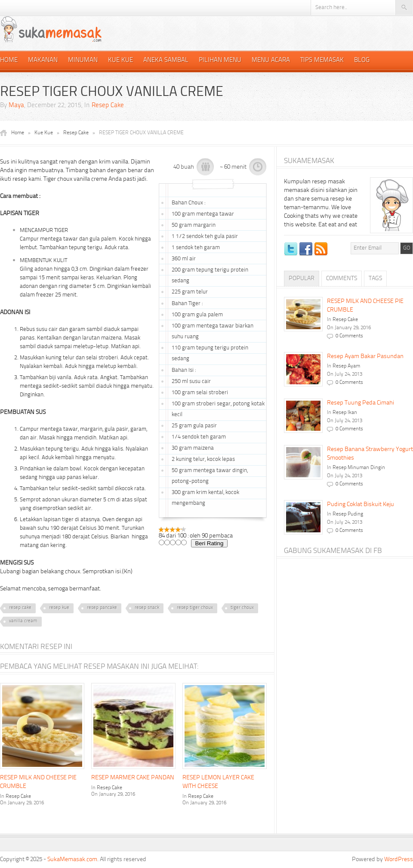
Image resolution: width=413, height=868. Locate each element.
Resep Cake (108, 106)
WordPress (399, 859)
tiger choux (242, 608)
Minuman (83, 60)
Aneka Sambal (166, 60)
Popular (302, 278)
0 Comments (349, 336)
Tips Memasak (322, 60)
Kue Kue (120, 60)
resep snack (147, 608)
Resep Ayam (346, 366)
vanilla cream (23, 621)
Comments (342, 278)
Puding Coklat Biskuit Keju (361, 504)
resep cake (20, 608)
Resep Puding (348, 514)
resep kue (59, 608)
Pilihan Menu (220, 60)
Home (9, 60)
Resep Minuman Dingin (359, 468)
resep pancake (102, 608)
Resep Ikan (345, 413)
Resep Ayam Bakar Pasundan (365, 356)
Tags (375, 278)
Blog (362, 60)
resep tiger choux (195, 608)
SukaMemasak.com (72, 859)
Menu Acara (271, 60)
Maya (16, 106)
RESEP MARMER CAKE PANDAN (133, 778)
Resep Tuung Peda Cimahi (361, 403)
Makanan (43, 60)
